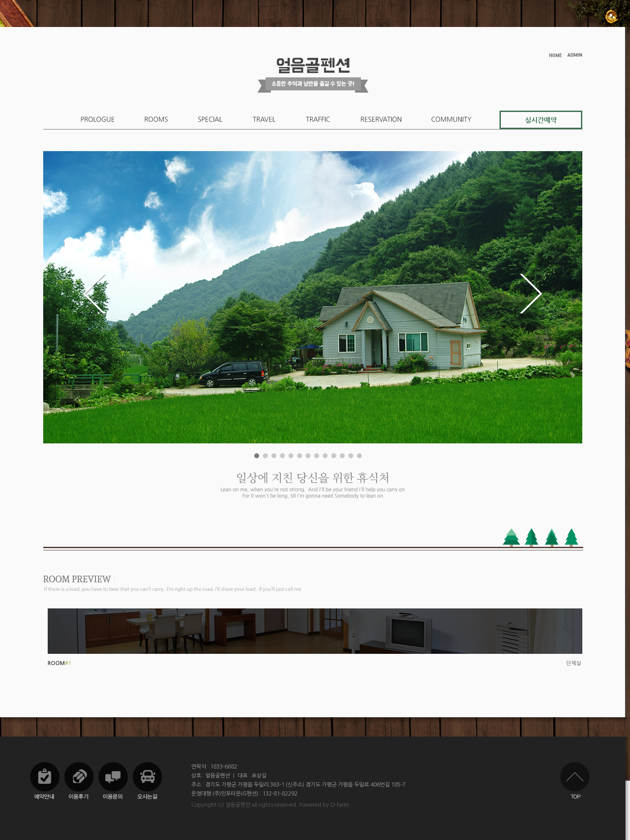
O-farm (340, 805)
